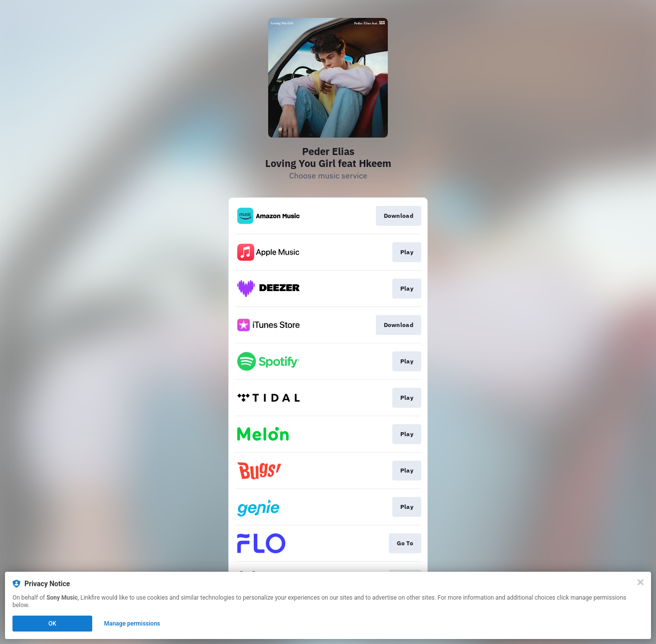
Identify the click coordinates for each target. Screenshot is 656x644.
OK (52, 624)
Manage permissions (132, 624)
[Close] (641, 582)
